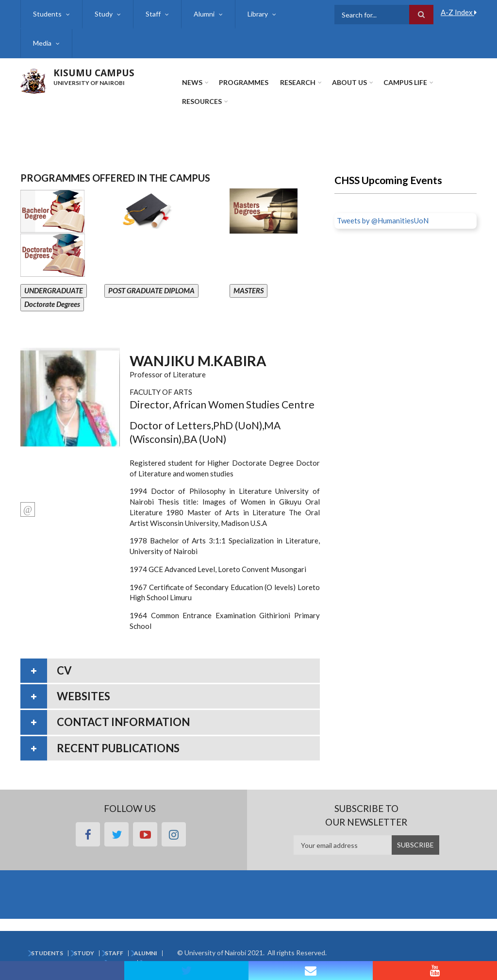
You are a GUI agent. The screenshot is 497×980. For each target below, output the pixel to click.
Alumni (204, 14)
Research (298, 82)
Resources (202, 101)
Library (258, 14)
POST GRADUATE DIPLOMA (151, 290)
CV (64, 670)
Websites (83, 696)
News (192, 82)
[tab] (170, 671)
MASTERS (248, 290)
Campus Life (405, 82)
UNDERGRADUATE (54, 290)
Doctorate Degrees (52, 304)
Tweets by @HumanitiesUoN (383, 220)
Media (42, 43)
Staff (153, 14)
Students (47, 14)
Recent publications (118, 748)
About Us (349, 82)
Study (104, 14)
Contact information (123, 722)
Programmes (244, 82)
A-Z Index (459, 12)
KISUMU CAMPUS (94, 73)
